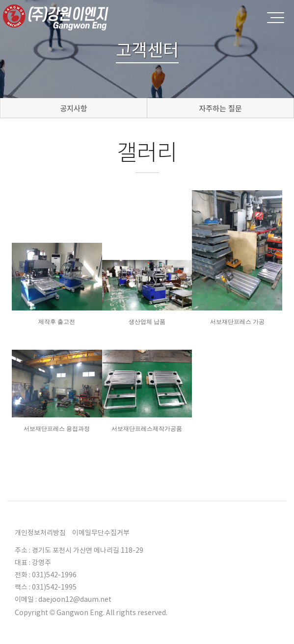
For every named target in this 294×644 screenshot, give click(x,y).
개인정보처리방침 (40, 533)
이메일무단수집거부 (101, 533)
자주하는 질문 (220, 108)
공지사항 (73, 108)
